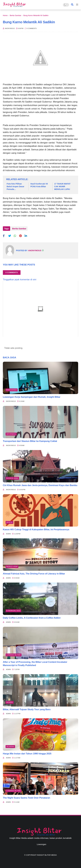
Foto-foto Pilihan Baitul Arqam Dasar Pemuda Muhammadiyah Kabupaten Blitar (15, 187)
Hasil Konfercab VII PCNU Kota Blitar (39, 185)
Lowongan (42, 844)
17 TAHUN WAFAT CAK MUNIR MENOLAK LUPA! (62, 186)
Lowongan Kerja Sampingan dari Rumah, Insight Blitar (32, 397)
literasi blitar (14, 655)
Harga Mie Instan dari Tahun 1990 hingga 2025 (27, 754)
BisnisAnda (12, 390)
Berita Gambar (16, 15)
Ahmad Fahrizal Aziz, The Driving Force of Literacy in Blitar (34, 574)
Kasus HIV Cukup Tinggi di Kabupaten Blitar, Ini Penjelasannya (36, 529)
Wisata (10, 702)
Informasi (11, 434)
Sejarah (10, 746)
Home (5, 15)
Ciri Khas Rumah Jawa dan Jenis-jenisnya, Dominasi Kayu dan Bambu (40, 485)
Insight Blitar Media (47, 855)
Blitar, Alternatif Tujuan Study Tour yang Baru (27, 709)
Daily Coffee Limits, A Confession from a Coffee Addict (32, 618)
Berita (9, 522)
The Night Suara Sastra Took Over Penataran (26, 798)
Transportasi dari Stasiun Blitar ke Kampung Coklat (30, 441)
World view (12, 567)
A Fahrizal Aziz (13, 611)
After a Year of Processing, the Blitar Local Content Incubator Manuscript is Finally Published (35, 664)
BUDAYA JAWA (12, 478)
